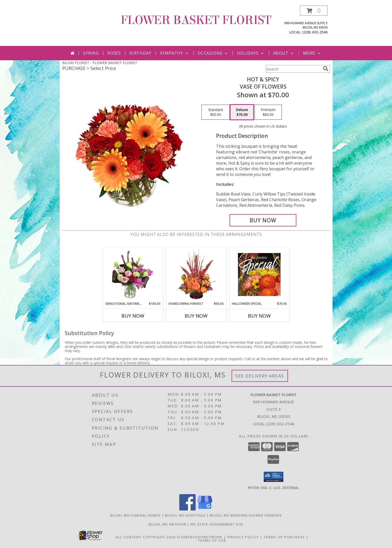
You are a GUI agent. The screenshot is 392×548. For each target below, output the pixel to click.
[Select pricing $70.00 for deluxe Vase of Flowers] (242, 112)
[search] (326, 69)
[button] (314, 11)
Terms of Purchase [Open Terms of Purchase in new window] (284, 537)
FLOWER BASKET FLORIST (196, 20)
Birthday (140, 53)
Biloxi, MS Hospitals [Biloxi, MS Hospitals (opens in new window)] (185, 515)
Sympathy (175, 53)
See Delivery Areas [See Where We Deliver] (260, 376)
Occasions (213, 53)
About (284, 53)
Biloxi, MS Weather (167, 524)
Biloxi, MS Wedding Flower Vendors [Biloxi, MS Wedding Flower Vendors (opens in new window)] (246, 515)
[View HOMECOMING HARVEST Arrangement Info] (196, 274)
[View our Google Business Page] (205, 509)
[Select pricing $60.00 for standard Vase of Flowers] (216, 112)
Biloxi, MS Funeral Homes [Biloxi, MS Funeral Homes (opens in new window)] (135, 515)
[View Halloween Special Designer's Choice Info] (259, 274)
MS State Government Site (217, 524)
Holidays (251, 53)
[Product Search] (293, 69)
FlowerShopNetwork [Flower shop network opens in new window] (200, 537)
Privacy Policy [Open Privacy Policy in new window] (243, 537)
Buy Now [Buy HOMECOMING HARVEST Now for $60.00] (196, 316)
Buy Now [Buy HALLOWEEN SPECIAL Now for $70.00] (259, 316)
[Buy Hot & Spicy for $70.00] (263, 220)
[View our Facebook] (187, 509)
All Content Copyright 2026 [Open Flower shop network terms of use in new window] (146, 537)
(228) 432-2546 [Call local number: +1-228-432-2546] (315, 32)
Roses (114, 53)
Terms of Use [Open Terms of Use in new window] (212, 540)
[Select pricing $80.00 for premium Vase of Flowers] (268, 112)
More (312, 53)
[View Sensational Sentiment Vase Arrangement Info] (133, 274)
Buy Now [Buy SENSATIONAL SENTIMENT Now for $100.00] (133, 316)
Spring (91, 53)
